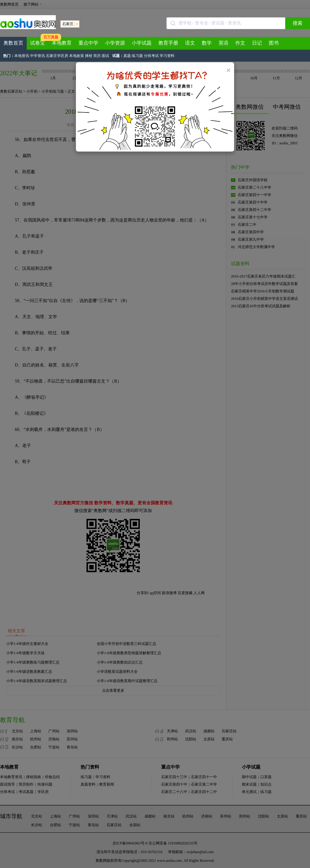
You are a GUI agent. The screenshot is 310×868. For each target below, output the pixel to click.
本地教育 (62, 43)
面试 (105, 56)
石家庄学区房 (57, 56)
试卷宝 (38, 43)
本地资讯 (22, 56)
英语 (224, 43)
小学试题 (142, 43)
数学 (207, 43)
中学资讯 (38, 56)
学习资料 (167, 56)
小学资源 (115, 43)
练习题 (137, 56)
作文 (240, 43)
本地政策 (77, 56)
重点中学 (88, 43)
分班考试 (151, 56)
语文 (190, 43)
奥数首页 (13, 43)
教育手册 (168, 43)
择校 (89, 56)
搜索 (298, 23)
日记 (257, 43)
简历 (97, 56)
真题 (127, 56)
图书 (274, 43)
